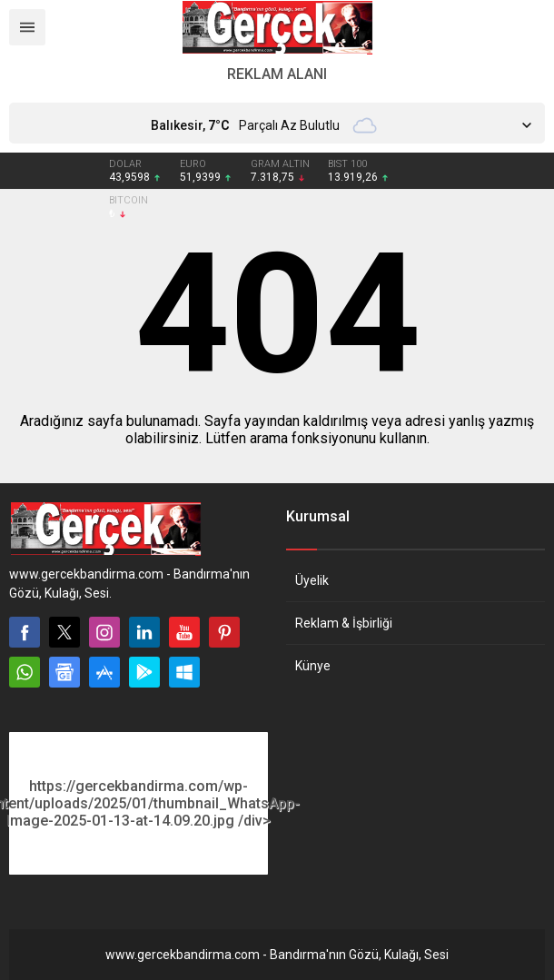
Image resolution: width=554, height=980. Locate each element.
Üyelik (312, 580)
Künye (313, 666)
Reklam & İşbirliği (344, 623)
